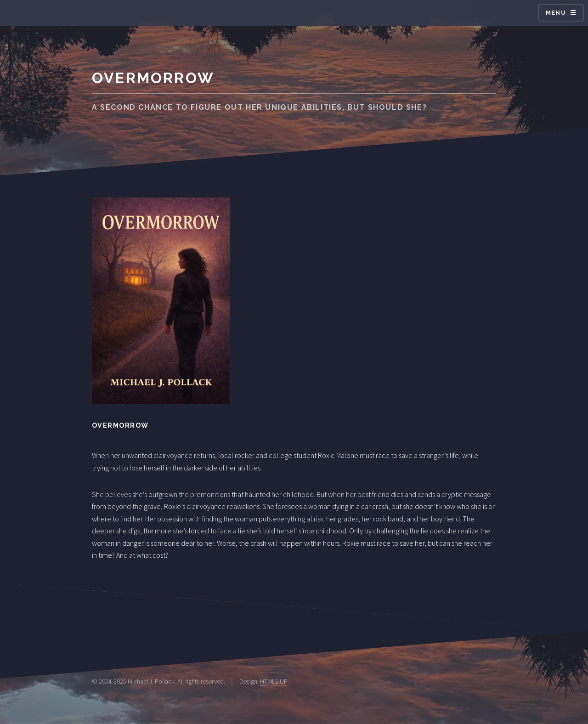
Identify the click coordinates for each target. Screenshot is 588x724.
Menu (556, 13)
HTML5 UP (274, 681)
